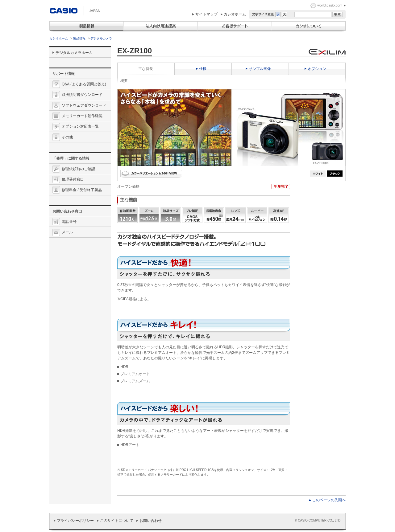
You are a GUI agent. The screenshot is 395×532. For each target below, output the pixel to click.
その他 (67, 137)
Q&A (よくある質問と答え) (84, 84)
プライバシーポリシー (75, 521)
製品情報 (79, 38)
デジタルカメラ (101, 38)
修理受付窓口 (73, 179)
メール (67, 232)
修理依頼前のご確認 (78, 169)
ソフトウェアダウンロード (84, 105)
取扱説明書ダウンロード (82, 95)
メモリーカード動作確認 (82, 116)
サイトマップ (206, 14)
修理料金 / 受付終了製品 (82, 190)
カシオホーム (235, 14)
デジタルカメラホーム (74, 53)
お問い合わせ (151, 521)
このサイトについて (117, 521)
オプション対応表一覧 (80, 126)
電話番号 (69, 222)
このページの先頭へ (329, 500)
